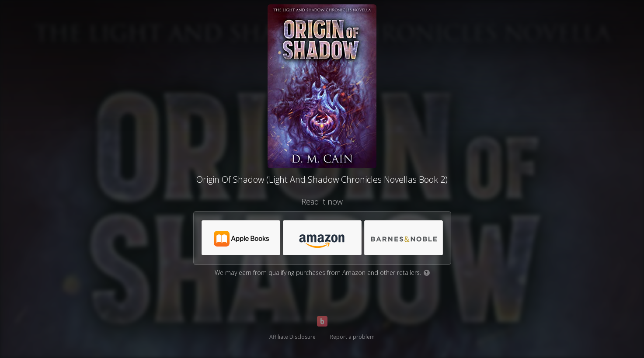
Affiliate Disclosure (292, 337)
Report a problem (352, 337)
